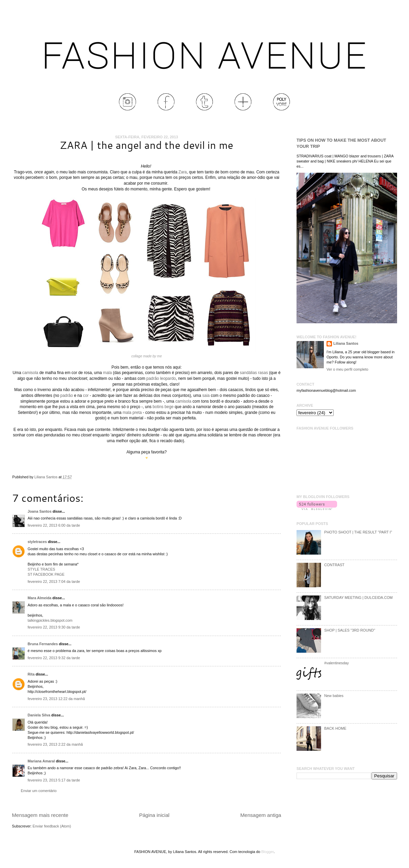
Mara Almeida (40, 598)
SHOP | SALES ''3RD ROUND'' (350, 630)
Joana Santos (40, 511)
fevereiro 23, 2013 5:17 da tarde (54, 780)
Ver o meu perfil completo (347, 369)
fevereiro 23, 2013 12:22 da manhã (56, 699)
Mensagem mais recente (40, 815)
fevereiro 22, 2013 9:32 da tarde (54, 658)
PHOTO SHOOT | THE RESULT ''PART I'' (358, 532)
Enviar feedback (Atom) (52, 826)
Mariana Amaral (41, 761)
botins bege (163, 407)
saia (206, 396)
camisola (30, 373)
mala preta (132, 413)
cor (86, 396)
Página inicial (154, 815)
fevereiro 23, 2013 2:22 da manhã (55, 744)
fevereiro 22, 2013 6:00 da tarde (54, 525)
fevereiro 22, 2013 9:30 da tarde (54, 627)
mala (107, 373)
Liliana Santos (47, 477)
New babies (334, 696)
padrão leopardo (161, 378)
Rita (31, 674)
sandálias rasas (254, 373)
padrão (67, 396)
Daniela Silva (39, 715)
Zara (183, 172)
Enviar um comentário (39, 791)
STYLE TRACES (41, 569)
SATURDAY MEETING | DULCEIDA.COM (358, 598)
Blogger (267, 852)
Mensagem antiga (261, 815)
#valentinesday (336, 663)
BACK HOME (335, 728)
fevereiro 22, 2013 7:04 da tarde (54, 582)
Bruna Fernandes (43, 644)
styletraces (37, 542)
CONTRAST (334, 565)
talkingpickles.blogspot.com (50, 620)
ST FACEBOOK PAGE (46, 574)
